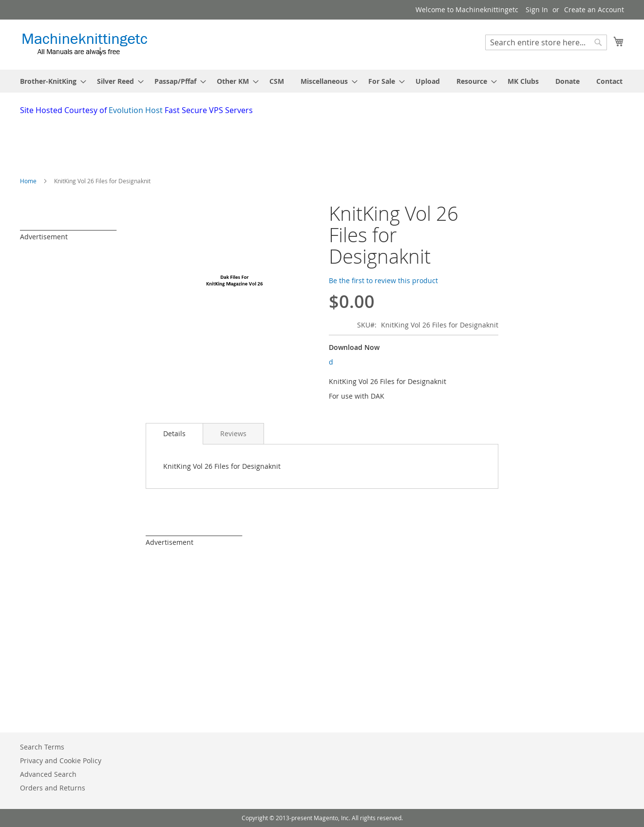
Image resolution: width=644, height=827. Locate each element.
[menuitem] (50, 81)
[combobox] (546, 42)
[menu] (322, 81)
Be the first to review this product (383, 280)
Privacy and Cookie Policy (61, 760)
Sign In (537, 10)
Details (174, 433)
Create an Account (594, 10)
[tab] (174, 434)
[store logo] (85, 44)
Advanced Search (48, 774)
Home (28, 181)
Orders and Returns (53, 788)
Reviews (233, 433)
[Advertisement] (256, 143)
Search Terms (42, 747)
